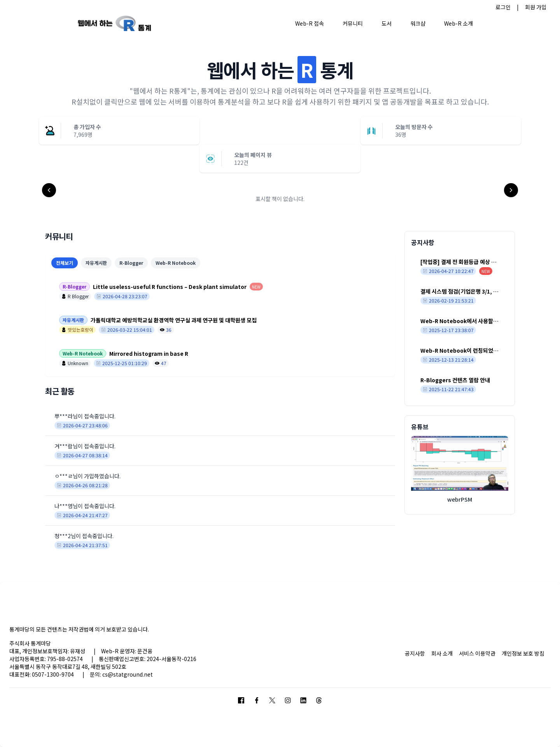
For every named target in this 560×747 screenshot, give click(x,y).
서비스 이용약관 (477, 653)
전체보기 (65, 263)
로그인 (503, 7)
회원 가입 (536, 7)
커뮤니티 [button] (353, 23)
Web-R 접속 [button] (310, 23)
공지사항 (415, 653)
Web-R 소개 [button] (458, 23)
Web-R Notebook (176, 263)
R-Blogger (131, 263)
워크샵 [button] (418, 23)
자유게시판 (96, 263)
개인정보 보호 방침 (523, 653)
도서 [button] (387, 23)
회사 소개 (442, 653)
